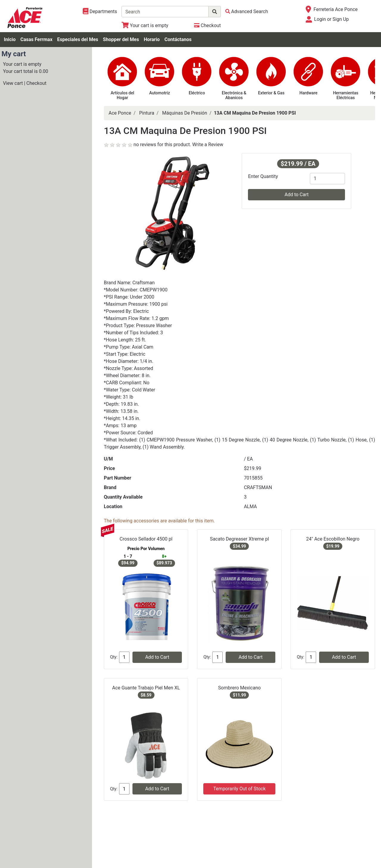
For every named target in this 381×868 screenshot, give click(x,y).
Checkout (36, 83)
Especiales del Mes (78, 39)
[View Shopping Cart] (145, 25)
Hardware (308, 93)
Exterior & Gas (271, 93)
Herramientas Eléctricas (346, 95)
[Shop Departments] (100, 12)
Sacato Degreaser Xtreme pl (239, 539)
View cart (13, 83)
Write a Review (208, 145)
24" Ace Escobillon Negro (333, 539)
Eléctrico (197, 93)
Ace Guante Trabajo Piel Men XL (146, 688)
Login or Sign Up (331, 19)
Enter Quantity (263, 176)
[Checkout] (207, 25)
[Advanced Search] (247, 11)
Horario (152, 39)
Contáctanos (178, 39)
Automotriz (160, 93)
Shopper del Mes (121, 39)
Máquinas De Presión (185, 113)
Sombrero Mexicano (239, 688)
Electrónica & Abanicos (234, 95)
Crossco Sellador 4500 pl (146, 539)
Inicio (10, 39)
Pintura (147, 113)
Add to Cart (297, 195)
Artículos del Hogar (122, 95)
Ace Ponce (120, 113)
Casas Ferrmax (36, 39)
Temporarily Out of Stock (239, 789)
